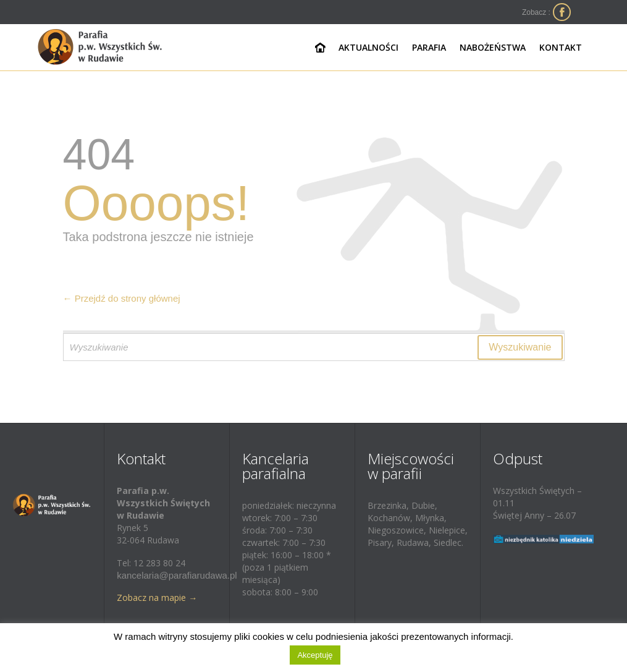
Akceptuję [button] (315, 655)
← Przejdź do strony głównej (122, 298)
